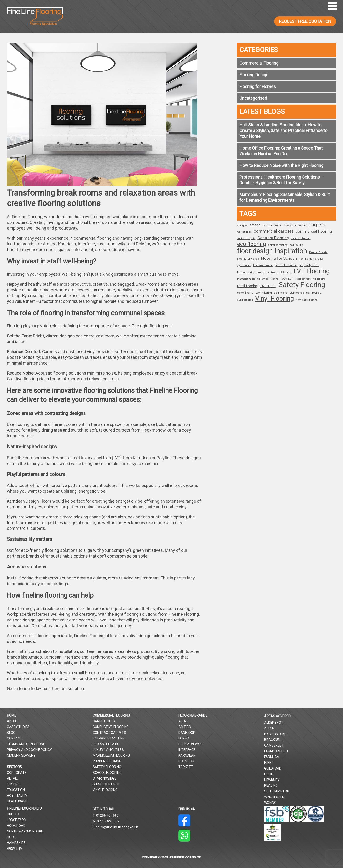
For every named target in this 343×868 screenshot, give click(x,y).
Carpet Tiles (104, 721)
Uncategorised (253, 98)
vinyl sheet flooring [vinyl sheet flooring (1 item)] (307, 300)
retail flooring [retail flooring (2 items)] (247, 286)
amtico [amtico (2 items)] (255, 225)
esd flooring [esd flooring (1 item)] (296, 245)
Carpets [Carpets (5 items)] (317, 225)
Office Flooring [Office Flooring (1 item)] (270, 279)
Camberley (274, 745)
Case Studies (18, 727)
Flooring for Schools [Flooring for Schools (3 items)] (279, 258)
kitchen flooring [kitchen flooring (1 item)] (246, 272)
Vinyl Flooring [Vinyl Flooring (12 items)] (275, 299)
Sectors (14, 767)
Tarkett (186, 767)
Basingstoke (275, 734)
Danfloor (187, 733)
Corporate (17, 773)
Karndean (187, 755)
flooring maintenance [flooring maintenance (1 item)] (312, 259)
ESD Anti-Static (106, 744)
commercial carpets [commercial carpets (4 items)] (274, 231)
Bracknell (273, 740)
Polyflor (186, 761)
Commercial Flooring (259, 63)
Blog (11, 733)
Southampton (277, 791)
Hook (269, 774)
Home (12, 715)
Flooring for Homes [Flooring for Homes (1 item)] (248, 259)
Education (16, 790)
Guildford (273, 768)
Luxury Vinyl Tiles (108, 750)
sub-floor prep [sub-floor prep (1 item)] (245, 300)
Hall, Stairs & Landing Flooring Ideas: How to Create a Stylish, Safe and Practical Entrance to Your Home (283, 131)
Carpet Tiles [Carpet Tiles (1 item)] (244, 232)
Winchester (274, 797)
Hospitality (17, 796)
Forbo (184, 738)
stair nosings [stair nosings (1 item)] (314, 293)
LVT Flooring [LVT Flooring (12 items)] (312, 271)
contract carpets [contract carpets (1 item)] (246, 238)
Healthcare (17, 801)
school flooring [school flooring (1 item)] (245, 293)
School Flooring (107, 773)
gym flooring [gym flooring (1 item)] (244, 265)
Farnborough (276, 751)
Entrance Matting (109, 738)
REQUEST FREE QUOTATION (305, 21)
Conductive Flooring (111, 727)
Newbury (272, 780)
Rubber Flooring (107, 761)
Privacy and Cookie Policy (29, 750)
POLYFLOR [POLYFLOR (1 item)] (287, 279)
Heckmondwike (191, 744)
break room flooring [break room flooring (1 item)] (295, 225)
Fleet (269, 763)
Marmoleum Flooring (111, 755)
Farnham (272, 757)
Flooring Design (254, 75)
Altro (184, 721)
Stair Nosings (105, 778)
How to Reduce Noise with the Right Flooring (281, 165)
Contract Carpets (109, 733)
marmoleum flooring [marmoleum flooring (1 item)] (249, 279)
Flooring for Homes (258, 86)
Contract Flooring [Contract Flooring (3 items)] (273, 238)
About (13, 721)
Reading (271, 785)
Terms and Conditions (26, 744)
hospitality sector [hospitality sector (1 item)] (309, 265)
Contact (15, 738)
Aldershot (274, 723)
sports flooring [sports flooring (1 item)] (264, 293)
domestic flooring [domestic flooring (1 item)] (301, 238)
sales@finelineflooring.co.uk (117, 827)
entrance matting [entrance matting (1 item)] (278, 245)
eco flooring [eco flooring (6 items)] (252, 244)
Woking (270, 803)
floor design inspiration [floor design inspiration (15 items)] (272, 251)
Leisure (13, 784)
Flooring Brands (193, 715)
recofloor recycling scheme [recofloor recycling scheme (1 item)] (310, 279)
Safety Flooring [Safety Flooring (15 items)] (302, 285)
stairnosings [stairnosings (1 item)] (297, 293)
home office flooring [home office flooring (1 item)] (286, 265)
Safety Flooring (107, 767)
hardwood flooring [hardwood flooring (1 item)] (263, 265)
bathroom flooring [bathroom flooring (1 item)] (272, 225)
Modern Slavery (21, 755)
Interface (187, 750)
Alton (269, 728)
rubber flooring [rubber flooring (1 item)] (268, 286)
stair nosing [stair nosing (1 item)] (281, 293)
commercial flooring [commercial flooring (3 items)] (314, 231)
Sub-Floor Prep (106, 784)
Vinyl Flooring (105, 790)
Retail (12, 778)
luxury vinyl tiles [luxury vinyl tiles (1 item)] (266, 272)
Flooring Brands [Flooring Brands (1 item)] (318, 252)
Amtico (185, 727)
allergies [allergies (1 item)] (242, 225)
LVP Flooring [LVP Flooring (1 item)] (285, 272)
